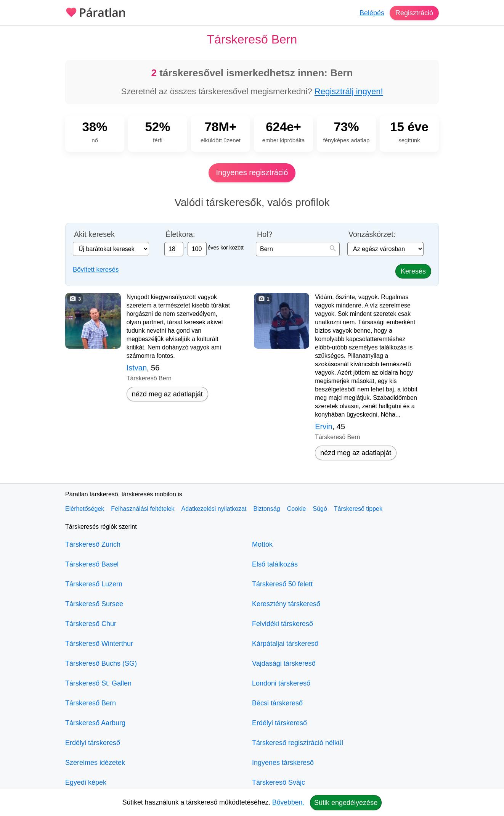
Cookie (297, 509)
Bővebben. (288, 802)
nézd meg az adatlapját (167, 394)
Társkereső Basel (92, 564)
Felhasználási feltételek (143, 509)
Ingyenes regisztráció (252, 172)
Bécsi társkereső (277, 703)
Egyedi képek (86, 782)
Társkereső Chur (91, 624)
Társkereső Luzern (94, 584)
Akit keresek (94, 234)
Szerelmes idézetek (95, 763)
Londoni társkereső (281, 683)
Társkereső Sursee (94, 604)
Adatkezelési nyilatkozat (214, 509)
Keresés (413, 271)
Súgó (320, 509)
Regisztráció (414, 13)
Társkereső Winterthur (99, 644)
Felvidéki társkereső (282, 624)
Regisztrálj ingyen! (349, 91)
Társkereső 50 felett (282, 584)
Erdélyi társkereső (93, 743)
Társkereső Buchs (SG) (101, 663)
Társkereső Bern (91, 703)
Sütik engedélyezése (346, 803)
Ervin (324, 427)
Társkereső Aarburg (95, 723)
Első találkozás (275, 564)
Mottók (262, 544)
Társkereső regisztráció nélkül (298, 743)
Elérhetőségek (85, 509)
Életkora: (180, 234)
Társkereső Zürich (93, 544)
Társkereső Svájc (278, 782)
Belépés (372, 13)
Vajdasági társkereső (284, 663)
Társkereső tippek (358, 509)
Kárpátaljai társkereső (285, 644)
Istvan (137, 368)
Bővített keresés (96, 270)
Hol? (265, 234)
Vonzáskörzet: (372, 234)
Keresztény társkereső (286, 604)
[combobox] (298, 249)
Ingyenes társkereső (283, 763)
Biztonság (266, 509)
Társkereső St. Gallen (98, 683)
